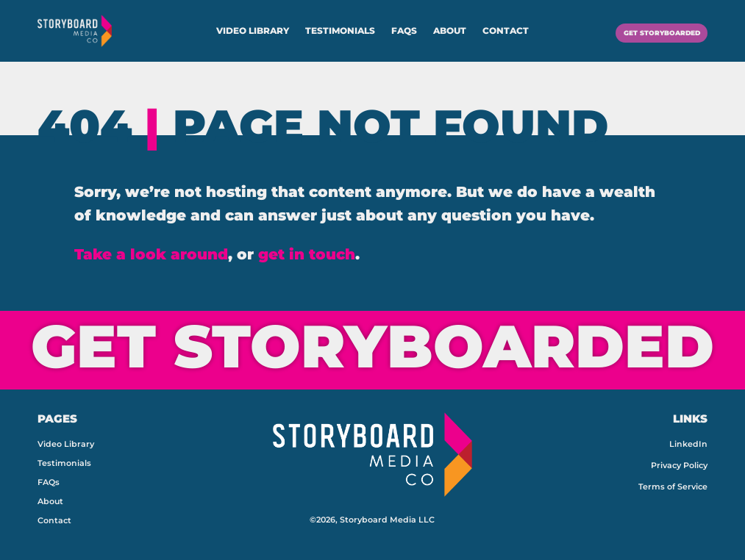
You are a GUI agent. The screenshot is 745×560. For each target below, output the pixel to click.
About (450, 31)
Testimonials (340, 31)
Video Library (253, 31)
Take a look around (151, 254)
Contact (506, 31)
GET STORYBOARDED (645, 30)
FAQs (404, 31)
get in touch (307, 254)
